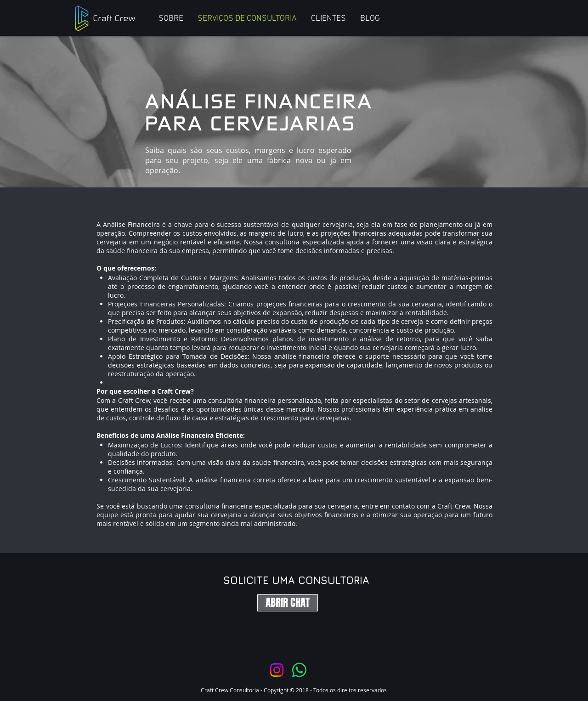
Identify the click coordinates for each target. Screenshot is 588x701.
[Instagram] (277, 670)
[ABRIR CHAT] (288, 603)
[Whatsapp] (299, 670)
